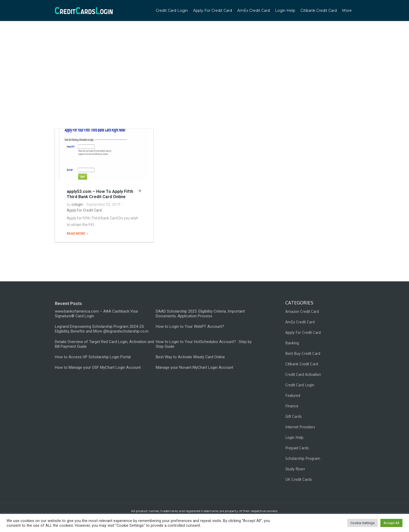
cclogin (77, 204)
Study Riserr (295, 469)
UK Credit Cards (299, 479)
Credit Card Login (172, 10)
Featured (293, 395)
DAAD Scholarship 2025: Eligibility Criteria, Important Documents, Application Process (200, 314)
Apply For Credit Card (213, 10)
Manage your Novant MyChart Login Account (195, 367)
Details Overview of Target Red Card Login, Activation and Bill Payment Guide (104, 344)
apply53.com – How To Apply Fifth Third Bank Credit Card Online (100, 194)
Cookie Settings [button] (363, 523)
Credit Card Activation (303, 374)
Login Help (285, 10)
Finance (292, 406)
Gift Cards (294, 416)
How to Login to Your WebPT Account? (190, 326)
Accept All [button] (391, 523)
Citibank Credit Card (319, 10)
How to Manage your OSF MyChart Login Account (98, 367)
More (347, 10)
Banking (292, 343)
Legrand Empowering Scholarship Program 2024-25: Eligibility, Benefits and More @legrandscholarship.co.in (102, 329)
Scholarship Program (303, 458)
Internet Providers (300, 427)
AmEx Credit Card (253, 10)
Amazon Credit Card (302, 311)
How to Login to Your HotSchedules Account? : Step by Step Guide (204, 344)
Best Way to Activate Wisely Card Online (190, 357)
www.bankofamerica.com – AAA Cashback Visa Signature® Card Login (96, 314)
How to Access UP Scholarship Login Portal (93, 357)
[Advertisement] (205, 84)
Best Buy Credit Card (303, 353)
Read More (76, 234)
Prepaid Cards (297, 448)
